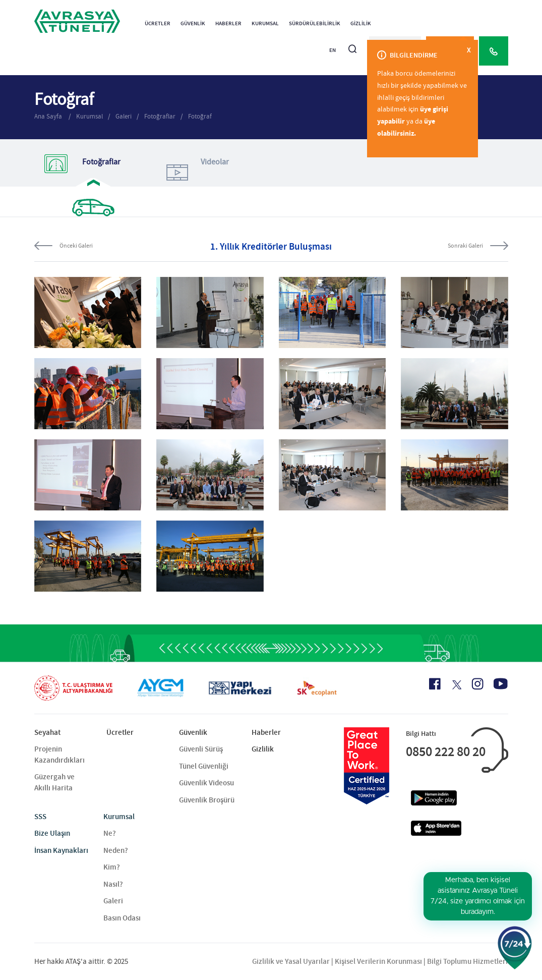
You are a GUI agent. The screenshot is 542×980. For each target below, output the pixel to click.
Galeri (124, 116)
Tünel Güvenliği (204, 766)
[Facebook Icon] (435, 684)
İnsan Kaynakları (61, 850)
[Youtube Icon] (501, 684)
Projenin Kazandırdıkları (59, 754)
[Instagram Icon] (477, 684)
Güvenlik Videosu (206, 783)
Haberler (228, 23)
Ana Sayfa (49, 116)
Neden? (116, 850)
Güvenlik (193, 23)
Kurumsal (265, 23)
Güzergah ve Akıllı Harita (54, 782)
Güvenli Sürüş (201, 749)
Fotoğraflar (160, 116)
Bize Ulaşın (52, 833)
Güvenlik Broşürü (207, 800)
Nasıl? (113, 884)
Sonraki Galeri (465, 246)
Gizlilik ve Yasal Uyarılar (291, 961)
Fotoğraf (200, 116)
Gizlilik (361, 23)
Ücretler (158, 23)
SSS (40, 817)
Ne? (110, 833)
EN (333, 50)
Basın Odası (122, 918)
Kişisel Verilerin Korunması (378, 961)
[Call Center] (494, 51)
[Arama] (352, 45)
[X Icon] (456, 685)
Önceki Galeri (76, 246)
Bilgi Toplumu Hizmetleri (467, 961)
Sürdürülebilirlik (315, 23)
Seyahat (47, 732)
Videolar (196, 172)
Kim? (112, 867)
